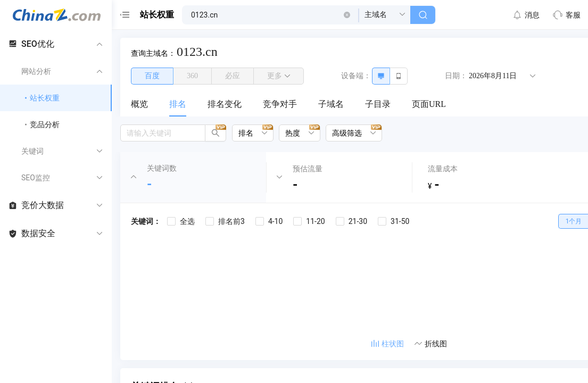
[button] (347, 15)
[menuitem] (139, 105)
